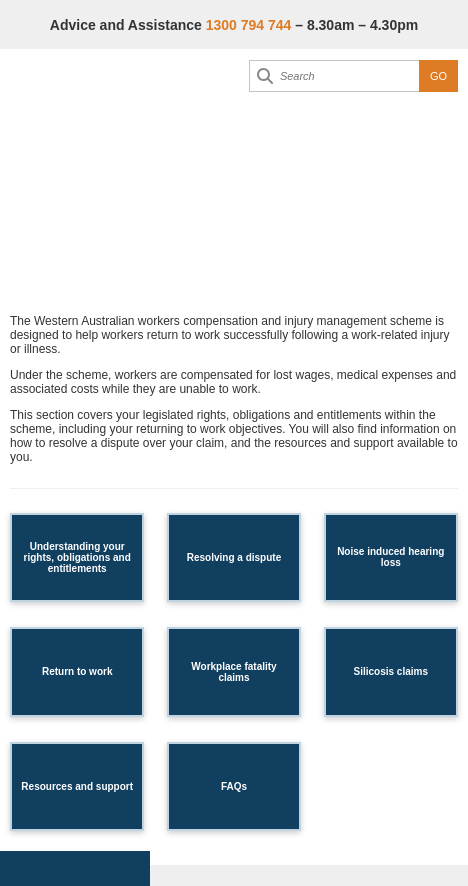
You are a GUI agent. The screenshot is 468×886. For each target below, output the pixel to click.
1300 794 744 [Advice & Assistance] (249, 25)
